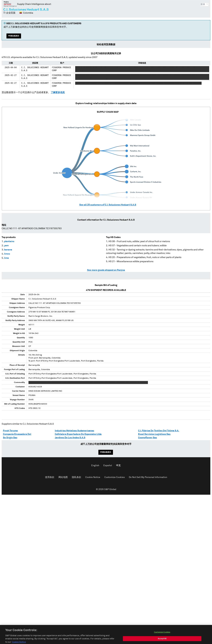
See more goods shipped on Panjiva (106, 270)
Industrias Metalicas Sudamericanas (74, 431)
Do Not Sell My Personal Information (148, 477)
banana (8, 250)
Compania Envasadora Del (17, 434)
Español (108, 466)
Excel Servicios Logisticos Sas (154, 434)
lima (6, 258)
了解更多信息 (58, 92)
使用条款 (50, 477)
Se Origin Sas (10, 438)
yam (6, 246)
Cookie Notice (93, 477)
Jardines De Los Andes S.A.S (70, 438)
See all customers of (108, 205)
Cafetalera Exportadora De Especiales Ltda (78, 434)
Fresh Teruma (10, 431)
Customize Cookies (115, 477)
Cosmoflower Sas (147, 438)
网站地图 (63, 477)
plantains (9, 241)
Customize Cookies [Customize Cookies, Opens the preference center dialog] (162, 636)
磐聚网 (10, 4)
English (95, 466)
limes (7, 254)
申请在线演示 (14, 36)
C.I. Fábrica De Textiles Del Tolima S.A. (159, 431)
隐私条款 (77, 477)
